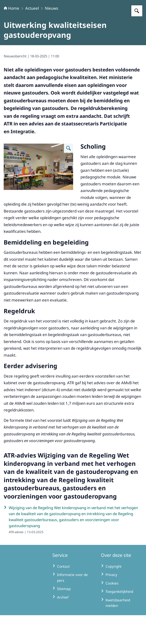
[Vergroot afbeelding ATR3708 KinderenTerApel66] (69, 177)
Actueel (32, 37)
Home (11, 37)
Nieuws (52, 37)
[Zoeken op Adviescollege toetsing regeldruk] (137, 40)
